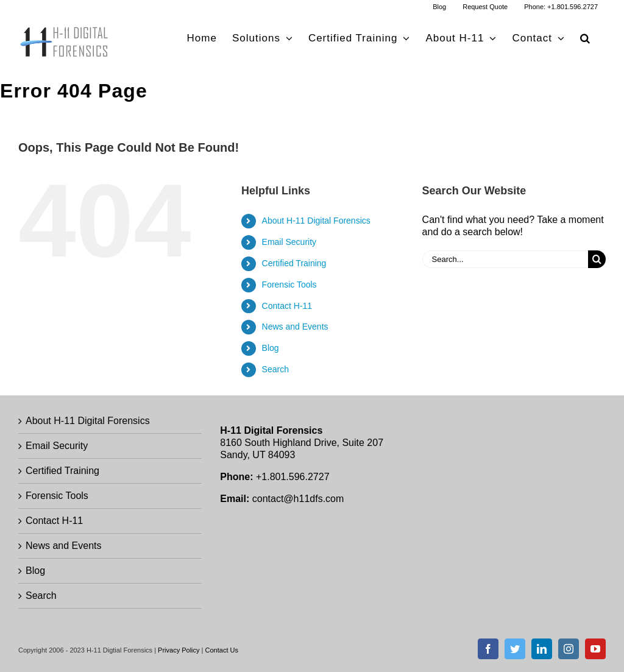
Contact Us (222, 650)
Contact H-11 (287, 306)
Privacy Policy (179, 650)
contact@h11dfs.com (298, 499)
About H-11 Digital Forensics (316, 221)
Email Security (289, 242)
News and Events (295, 327)
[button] (585, 38)
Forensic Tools (289, 285)
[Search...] (505, 259)
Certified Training (294, 263)
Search (275, 369)
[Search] (597, 259)
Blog (271, 348)
